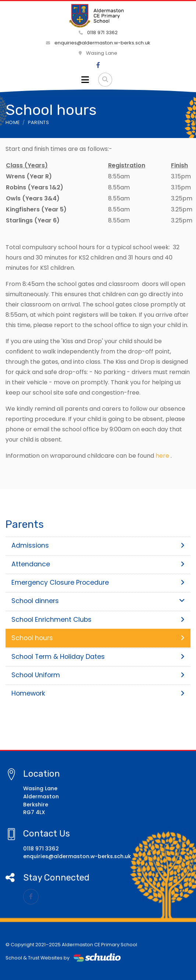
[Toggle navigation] (85, 80)
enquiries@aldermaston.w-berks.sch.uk (98, 43)
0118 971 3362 (98, 32)
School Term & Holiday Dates (98, 657)
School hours (98, 638)
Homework (98, 693)
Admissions (98, 545)
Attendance (98, 564)
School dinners (98, 601)
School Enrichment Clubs (98, 620)
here (162, 456)
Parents (38, 122)
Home (13, 122)
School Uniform (98, 675)
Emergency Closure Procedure (98, 582)
